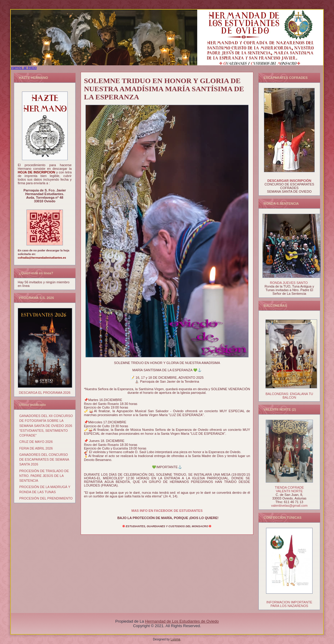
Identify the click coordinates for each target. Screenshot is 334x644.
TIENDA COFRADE (289, 487)
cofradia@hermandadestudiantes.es (42, 258)
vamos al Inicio (24, 68)
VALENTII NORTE (289, 491)
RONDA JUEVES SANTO (289, 283)
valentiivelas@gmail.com (289, 506)
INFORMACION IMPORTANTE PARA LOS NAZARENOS (289, 604)
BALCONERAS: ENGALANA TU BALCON (289, 396)
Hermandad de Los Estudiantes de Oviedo (182, 621)
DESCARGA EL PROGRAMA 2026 (45, 393)
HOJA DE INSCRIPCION (37, 172)
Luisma (175, 639)
